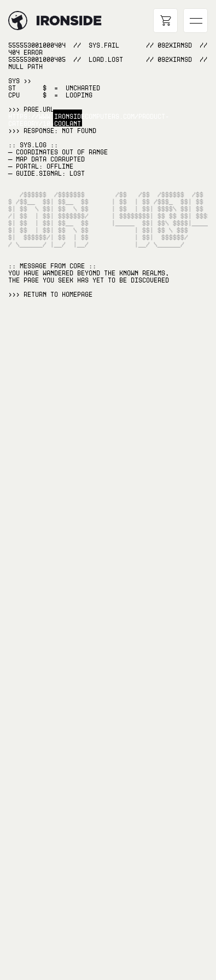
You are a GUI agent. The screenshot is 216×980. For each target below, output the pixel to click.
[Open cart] (165, 21)
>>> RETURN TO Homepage (50, 295)
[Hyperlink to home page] (18, 21)
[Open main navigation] (195, 21)
